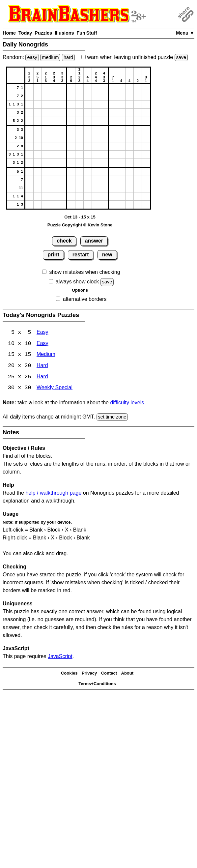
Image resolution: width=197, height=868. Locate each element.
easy (32, 57)
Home (9, 33)
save (181, 57)
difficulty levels (127, 403)
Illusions (64, 33)
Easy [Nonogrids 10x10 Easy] (42, 344)
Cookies (69, 674)
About (127, 674)
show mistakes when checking (84, 272)
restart (81, 255)
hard (68, 57)
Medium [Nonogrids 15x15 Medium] (46, 355)
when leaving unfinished (135, 57)
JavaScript (60, 657)
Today (25, 33)
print (53, 255)
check (64, 241)
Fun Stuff (87, 33)
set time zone (112, 418)
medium (50, 57)
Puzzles (43, 33)
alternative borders (85, 299)
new (107, 255)
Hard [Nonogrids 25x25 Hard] (42, 377)
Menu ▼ (185, 33)
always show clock (77, 282)
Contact (109, 674)
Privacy (89, 674)
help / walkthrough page (53, 494)
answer (94, 241)
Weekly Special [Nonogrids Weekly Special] (55, 389)
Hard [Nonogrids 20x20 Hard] (42, 366)
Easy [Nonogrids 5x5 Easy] (42, 333)
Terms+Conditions (97, 684)
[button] (29, 88)
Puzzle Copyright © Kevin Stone (80, 225)
